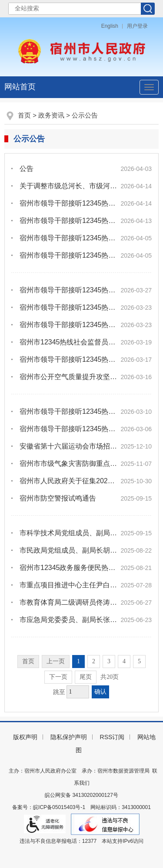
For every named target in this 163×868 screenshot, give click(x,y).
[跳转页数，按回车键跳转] (78, 692)
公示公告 (85, 115)
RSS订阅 (112, 737)
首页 (24, 115)
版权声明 (25, 737)
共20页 (110, 677)
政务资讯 (51, 115)
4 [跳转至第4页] (124, 661)
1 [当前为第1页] (78, 661)
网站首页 (20, 87)
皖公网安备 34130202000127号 (81, 795)
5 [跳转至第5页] (139, 661)
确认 (100, 692)
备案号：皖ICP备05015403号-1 (49, 807)
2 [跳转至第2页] (94, 661)
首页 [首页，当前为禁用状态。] (28, 661)
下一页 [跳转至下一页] (58, 677)
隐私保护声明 (69, 737)
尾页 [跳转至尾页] (86, 677)
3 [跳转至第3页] (109, 661)
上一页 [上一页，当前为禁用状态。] (56, 661)
